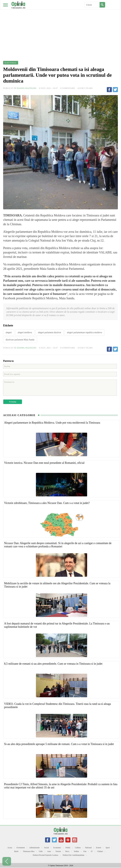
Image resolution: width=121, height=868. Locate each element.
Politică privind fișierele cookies (46, 855)
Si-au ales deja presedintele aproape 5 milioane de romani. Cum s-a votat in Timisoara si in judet (59, 744)
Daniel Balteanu (27, 88)
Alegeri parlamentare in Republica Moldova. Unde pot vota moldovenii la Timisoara (52, 423)
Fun (85, 851)
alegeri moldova (25, 332)
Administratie (34, 848)
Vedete (76, 851)
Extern (99, 848)
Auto (49, 851)
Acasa (10, 848)
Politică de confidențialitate (73, 855)
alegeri (9, 332)
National (88, 848)
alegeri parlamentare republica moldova (85, 332)
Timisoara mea (29, 851)
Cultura (78, 848)
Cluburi (100, 851)
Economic (57, 848)
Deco (67, 851)
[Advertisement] (60, 24)
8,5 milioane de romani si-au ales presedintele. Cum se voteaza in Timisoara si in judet (53, 664)
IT (92, 851)
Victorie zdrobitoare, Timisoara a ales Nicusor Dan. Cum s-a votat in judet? (47, 503)
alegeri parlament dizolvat (49, 332)
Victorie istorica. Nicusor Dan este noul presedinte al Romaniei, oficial (44, 463)
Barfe (16, 851)
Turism (58, 851)
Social (46, 848)
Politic (68, 848)
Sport (108, 848)
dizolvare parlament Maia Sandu (20, 340)
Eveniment (21, 848)
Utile (41, 851)
